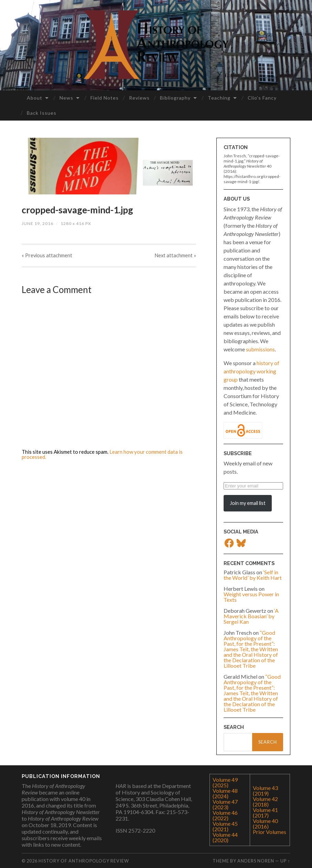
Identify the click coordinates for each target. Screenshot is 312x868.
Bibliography (175, 98)
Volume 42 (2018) (265, 802)
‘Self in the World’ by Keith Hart (253, 575)
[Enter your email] (253, 486)
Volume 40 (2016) (265, 824)
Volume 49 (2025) (225, 782)
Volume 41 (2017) (265, 813)
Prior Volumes (270, 832)
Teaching (219, 98)
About (35, 98)
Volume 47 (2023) (225, 804)
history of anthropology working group (251, 371)
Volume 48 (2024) (225, 793)
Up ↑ (285, 861)
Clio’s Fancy (262, 98)
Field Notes (105, 98)
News (66, 98)
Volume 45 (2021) (225, 826)
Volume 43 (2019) (265, 791)
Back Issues (42, 113)
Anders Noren (256, 861)
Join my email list (248, 503)
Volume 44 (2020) (225, 837)
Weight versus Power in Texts (251, 597)
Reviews (139, 98)
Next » (176, 256)
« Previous (46, 256)
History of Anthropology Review (84, 861)
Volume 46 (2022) (225, 815)
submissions (260, 349)
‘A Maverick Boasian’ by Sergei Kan (251, 616)
